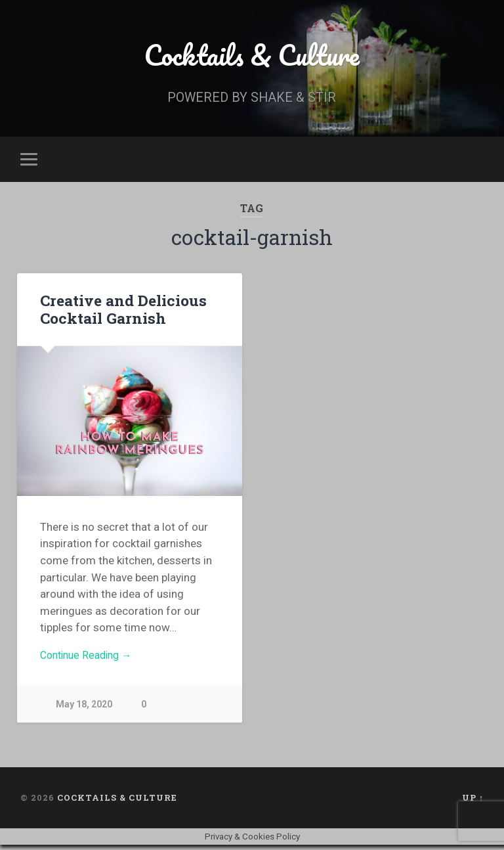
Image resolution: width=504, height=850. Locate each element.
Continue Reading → (90, 659)
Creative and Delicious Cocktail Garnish (122, 312)
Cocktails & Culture (252, 56)
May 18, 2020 (85, 709)
